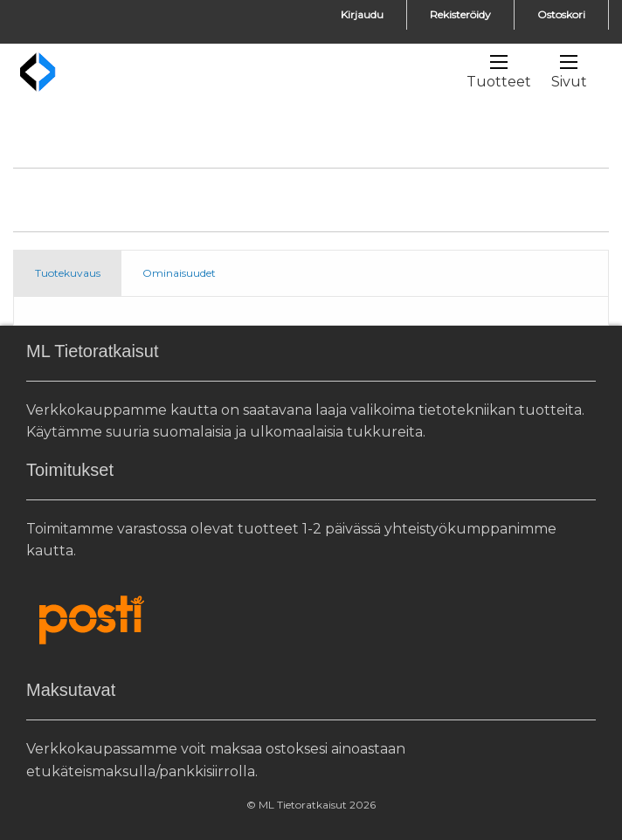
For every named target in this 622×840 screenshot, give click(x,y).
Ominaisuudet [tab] (179, 273)
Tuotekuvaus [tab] (68, 273)
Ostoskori (561, 14)
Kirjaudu (362, 14)
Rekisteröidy (460, 14)
